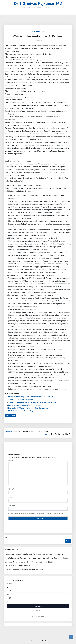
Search (8, 538)
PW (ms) (9, 584)
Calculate (38, 606)
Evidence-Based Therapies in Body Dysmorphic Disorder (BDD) (29, 562)
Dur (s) (9, 598)
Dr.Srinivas (38, 40)
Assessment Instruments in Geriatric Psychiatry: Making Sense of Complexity (34, 554)
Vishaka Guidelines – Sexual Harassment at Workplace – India (32, 402)
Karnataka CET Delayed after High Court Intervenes (28, 408)
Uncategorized (10, 415)
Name (11, 489)
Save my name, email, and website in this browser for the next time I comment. (37, 513)
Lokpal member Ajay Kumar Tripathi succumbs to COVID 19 (31, 397)
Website (12, 505)
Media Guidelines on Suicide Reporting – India (26, 411)
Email (11, 497)
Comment (13, 460)
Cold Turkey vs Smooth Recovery (18, 566)
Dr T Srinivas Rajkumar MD (38, 3)
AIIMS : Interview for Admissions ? (21, 400)
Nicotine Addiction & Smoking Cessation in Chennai (24, 570)
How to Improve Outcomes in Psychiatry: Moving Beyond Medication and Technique (37, 558)
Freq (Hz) (10, 591)
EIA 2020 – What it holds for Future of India (25, 405)
